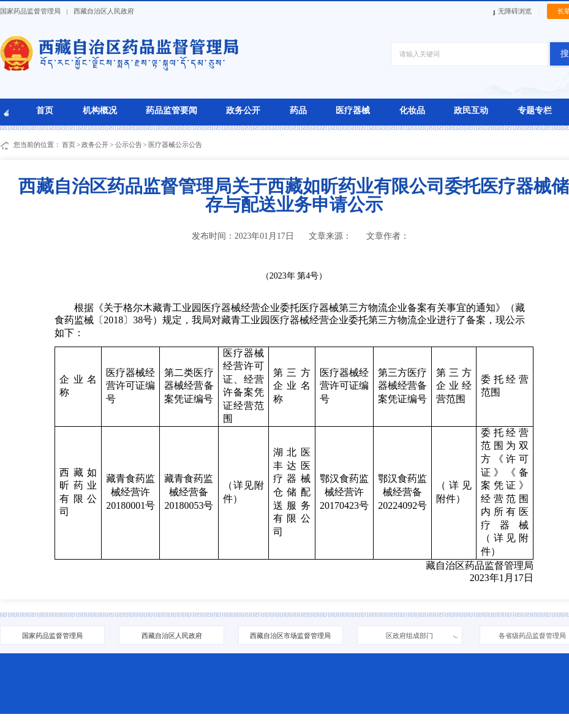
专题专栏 (535, 111)
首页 (45, 111)
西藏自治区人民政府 (104, 11)
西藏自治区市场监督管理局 (290, 636)
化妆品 (412, 111)
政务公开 (243, 111)
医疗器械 (353, 111)
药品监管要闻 (171, 111)
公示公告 (129, 144)
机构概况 (100, 111)
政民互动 (471, 111)
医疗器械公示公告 (175, 144)
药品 (298, 111)
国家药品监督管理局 (30, 11)
